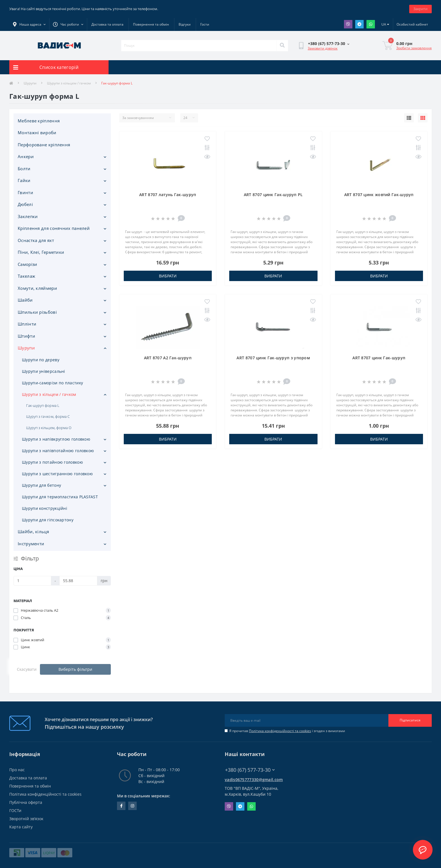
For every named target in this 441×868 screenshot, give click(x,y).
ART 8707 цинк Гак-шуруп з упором (273, 358)
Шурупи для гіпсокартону (48, 520)
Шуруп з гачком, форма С (48, 416)
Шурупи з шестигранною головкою (57, 474)
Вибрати (168, 276)
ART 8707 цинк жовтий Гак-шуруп (379, 195)
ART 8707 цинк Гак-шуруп (379, 358)
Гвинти (25, 192)
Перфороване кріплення (44, 145)
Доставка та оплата (107, 24)
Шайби (25, 300)
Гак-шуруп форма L (43, 405)
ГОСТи (15, 810)
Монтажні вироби (37, 133)
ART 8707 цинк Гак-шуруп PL (273, 195)
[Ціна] (32, 581)
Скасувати (27, 669)
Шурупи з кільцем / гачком (69, 83)
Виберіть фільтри (75, 669)
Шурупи (30, 83)
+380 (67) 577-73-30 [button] (250, 770)
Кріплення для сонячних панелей (54, 228)
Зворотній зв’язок (26, 819)
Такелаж (26, 276)
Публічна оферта (26, 802)
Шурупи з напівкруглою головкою (56, 439)
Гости (205, 24)
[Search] (282, 46)
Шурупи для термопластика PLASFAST (60, 497)
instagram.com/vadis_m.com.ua (132, 806)
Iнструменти (31, 544)
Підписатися (410, 720)
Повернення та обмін (151, 24)
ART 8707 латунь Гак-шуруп (168, 195)
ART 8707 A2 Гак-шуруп (168, 358)
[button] (68, 24)
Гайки (24, 180)
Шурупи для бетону (41, 485)
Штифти (26, 336)
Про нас (17, 770)
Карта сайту (21, 827)
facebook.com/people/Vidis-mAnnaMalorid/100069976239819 (121, 806)
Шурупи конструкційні (45, 508)
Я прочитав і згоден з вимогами (287, 731)
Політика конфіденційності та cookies (280, 731)
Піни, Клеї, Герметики (41, 252)
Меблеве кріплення (39, 121)
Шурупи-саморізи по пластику (52, 383)
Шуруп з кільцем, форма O (49, 428)
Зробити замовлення (414, 48)
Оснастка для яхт (36, 240)
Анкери (26, 156)
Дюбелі (25, 204)
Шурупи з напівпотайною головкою (58, 451)
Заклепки (28, 216)
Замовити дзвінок (323, 48)
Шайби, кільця (33, 531)
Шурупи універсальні (44, 371)
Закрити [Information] (420, 9)
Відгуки (185, 24)
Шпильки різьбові (37, 312)
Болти (24, 169)
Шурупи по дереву (41, 360)
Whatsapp (371, 24)
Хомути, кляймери (37, 288)
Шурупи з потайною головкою (52, 462)
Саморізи (27, 264)
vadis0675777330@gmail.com (254, 780)
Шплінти (27, 324)
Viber (348, 24)
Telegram (359, 24)
